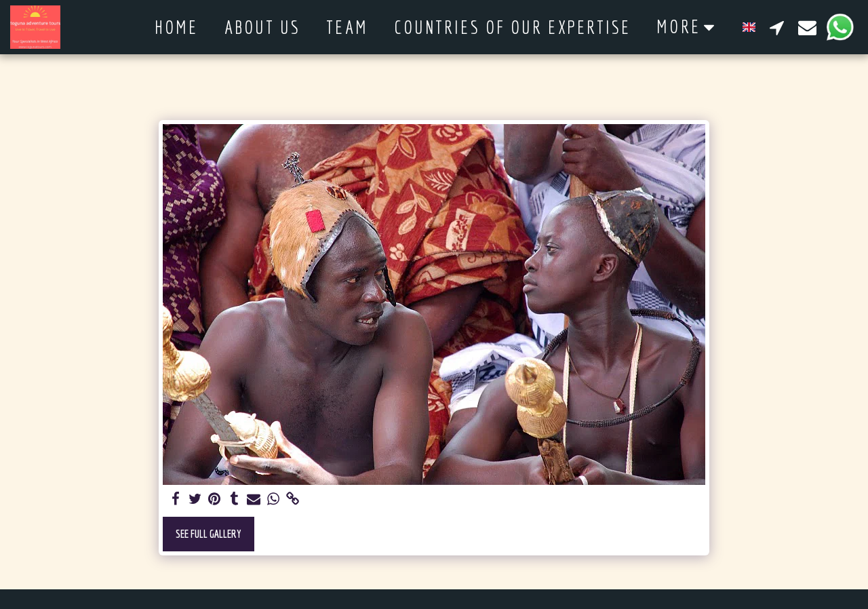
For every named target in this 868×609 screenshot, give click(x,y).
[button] (777, 27)
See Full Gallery (209, 533)
